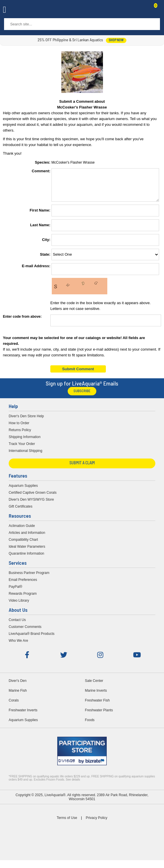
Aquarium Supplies (23, 491)
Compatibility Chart (23, 545)
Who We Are (18, 646)
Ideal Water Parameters (27, 552)
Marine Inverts (96, 696)
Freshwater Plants (99, 715)
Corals (14, 706)
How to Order (19, 428)
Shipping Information (25, 442)
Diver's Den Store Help (26, 421)
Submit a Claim (82, 468)
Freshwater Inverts (23, 715)
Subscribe (82, 396)
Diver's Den (18, 686)
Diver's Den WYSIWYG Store (31, 505)
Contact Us (141, 10)
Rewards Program (23, 599)
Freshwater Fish (97, 706)
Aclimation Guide (22, 531)
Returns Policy (20, 435)
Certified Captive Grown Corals (33, 498)
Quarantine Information (26, 559)
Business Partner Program (29, 578)
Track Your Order (22, 449)
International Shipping (25, 456)
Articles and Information (27, 538)
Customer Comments (25, 632)
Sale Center (94, 686)
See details (73, 785)
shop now (116, 40)
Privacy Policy (96, 823)
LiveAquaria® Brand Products (32, 639)
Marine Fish (18, 696)
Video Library (19, 606)
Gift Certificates (21, 512)
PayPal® (15, 592)
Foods (90, 725)
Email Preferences (23, 585)
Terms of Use (67, 823)
